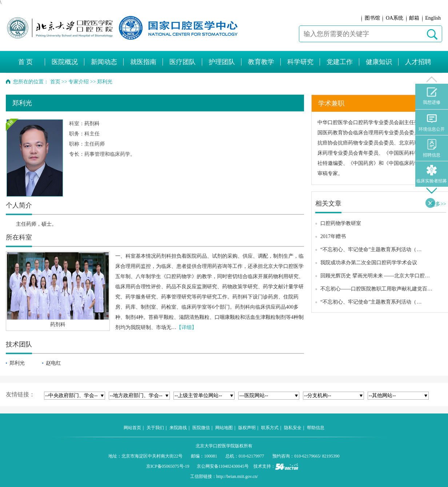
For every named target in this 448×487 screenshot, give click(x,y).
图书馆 (372, 18)
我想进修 (432, 96)
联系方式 (270, 428)
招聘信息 (432, 148)
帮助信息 (316, 428)
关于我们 (155, 428)
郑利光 (17, 363)
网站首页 (132, 428)
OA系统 (395, 18)
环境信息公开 (432, 122)
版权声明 (247, 428)
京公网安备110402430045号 (223, 466)
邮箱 (414, 18)
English (433, 18)
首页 (55, 82)
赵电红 (53, 363)
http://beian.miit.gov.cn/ (237, 476)
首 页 (26, 62)
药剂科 (92, 124)
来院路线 (178, 428)
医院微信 (201, 428)
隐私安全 (293, 428)
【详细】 (187, 327)
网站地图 (224, 428)
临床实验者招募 (432, 174)
